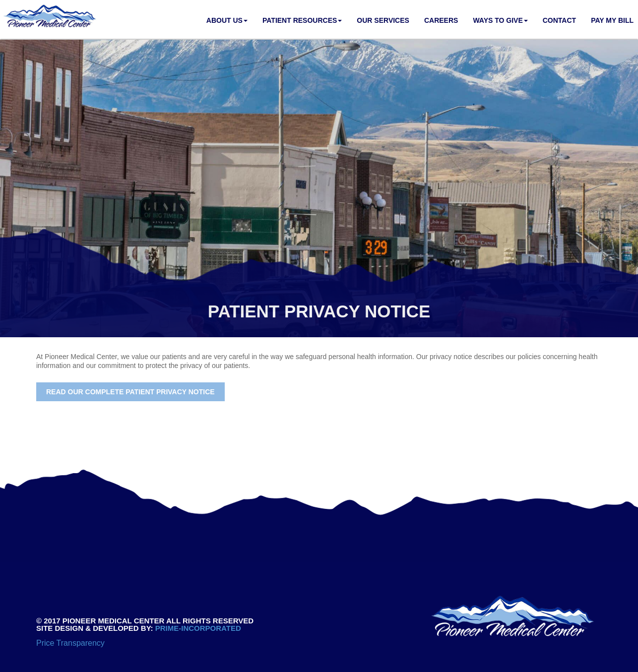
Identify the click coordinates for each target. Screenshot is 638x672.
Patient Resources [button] (302, 20)
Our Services (383, 20)
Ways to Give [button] (500, 20)
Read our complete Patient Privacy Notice (130, 392)
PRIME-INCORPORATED (197, 628)
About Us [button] (227, 20)
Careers (441, 20)
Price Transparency (70, 643)
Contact (559, 20)
